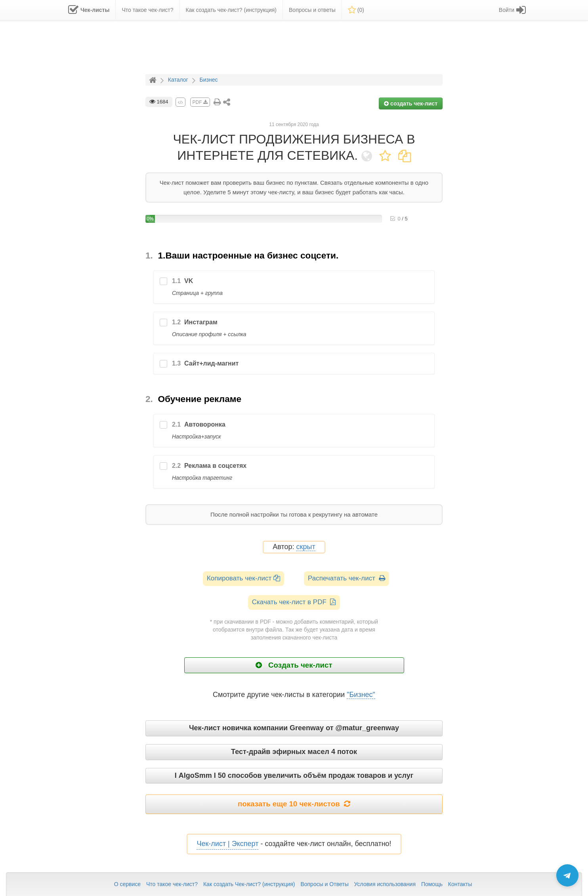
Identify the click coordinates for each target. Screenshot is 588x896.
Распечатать (346, 578)
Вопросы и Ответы (324, 884)
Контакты (460, 884)
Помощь (432, 884)
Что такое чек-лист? (172, 884)
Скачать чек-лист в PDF (294, 602)
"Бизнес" (361, 695)
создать (411, 103)
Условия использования (385, 884)
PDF (200, 102)
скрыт (306, 547)
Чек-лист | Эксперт (227, 844)
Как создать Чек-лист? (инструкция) (249, 884)
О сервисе (127, 884)
